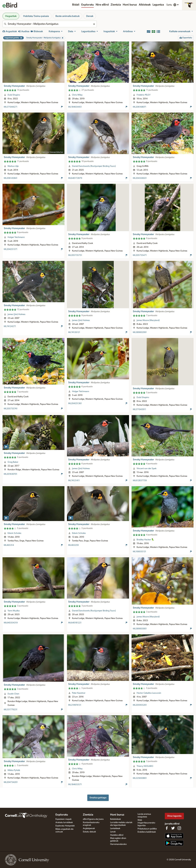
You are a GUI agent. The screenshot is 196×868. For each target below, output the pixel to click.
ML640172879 (75, 178)
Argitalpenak (89, 828)
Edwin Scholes (14, 533)
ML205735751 (75, 255)
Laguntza (158, 5)
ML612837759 (140, 481)
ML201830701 (10, 474)
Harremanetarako (118, 844)
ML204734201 (11, 782)
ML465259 (73, 545)
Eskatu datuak (89, 832)
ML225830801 (140, 778)
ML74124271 (10, 326)
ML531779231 (11, 710)
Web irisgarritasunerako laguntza (146, 823)
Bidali (76, 5)
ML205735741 (11, 409)
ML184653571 (75, 784)
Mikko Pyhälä (14, 770)
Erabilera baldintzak (147, 832)
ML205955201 (140, 705)
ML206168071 (140, 107)
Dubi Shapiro (14, 95)
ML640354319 (11, 623)
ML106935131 (139, 552)
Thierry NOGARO (145, 766)
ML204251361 (75, 403)
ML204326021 (140, 178)
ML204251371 (11, 249)
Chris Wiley (77, 95)
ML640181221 (75, 623)
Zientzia (116, 5)
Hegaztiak (11, 16)
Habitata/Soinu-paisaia (36, 16)
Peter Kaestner (79, 693)
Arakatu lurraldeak (64, 822)
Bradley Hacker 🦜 (145, 540)
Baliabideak (115, 819)
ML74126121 (74, 332)
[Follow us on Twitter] (173, 828)
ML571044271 (11, 107)
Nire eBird (102, 5)
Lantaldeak (115, 828)
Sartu (169, 5)
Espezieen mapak (63, 819)
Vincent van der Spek (147, 469)
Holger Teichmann (16, 237)
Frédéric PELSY (144, 95)
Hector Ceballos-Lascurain (149, 693)
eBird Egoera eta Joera (93, 819)
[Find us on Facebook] (167, 828)
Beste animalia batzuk (68, 16)
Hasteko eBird (117, 835)
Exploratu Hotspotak (65, 826)
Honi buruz (130, 5)
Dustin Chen (13, 694)
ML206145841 (11, 178)
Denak (90, 16)
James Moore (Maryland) (148, 320)
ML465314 (9, 545)
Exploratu (88, 5)
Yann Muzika (14, 611)
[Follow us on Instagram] (179, 828)
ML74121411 (74, 481)
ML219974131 (75, 705)
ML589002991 (140, 332)
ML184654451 (75, 107)
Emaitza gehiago (98, 798)
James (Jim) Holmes (16, 314)
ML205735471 (140, 255)
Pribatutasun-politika (147, 829)
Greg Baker (13, 462)
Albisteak (145, 5)
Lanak (113, 832)
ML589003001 (140, 629)
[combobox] (50, 24)
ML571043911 (139, 409)
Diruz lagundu (174, 816)
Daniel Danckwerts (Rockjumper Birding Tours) (94, 166)
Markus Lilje (13, 166)
